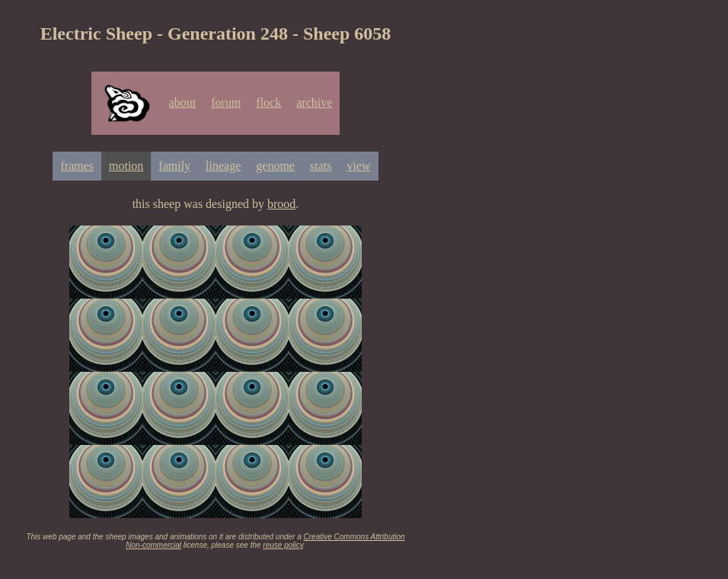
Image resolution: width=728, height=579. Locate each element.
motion (126, 166)
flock (268, 102)
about (183, 102)
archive (314, 102)
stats (321, 166)
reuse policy (283, 545)
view (358, 166)
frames (77, 166)
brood (281, 204)
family (174, 166)
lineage (223, 166)
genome (275, 166)
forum (226, 102)
